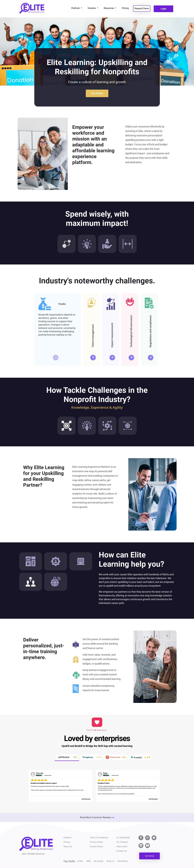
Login (163, 9)
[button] (28, 782)
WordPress (123, 861)
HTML (80, 861)
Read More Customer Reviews (97, 817)
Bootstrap (99, 861)
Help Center (122, 847)
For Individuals (123, 838)
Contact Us (122, 851)
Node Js (110, 861)
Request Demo (142, 8)
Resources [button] (109, 8)
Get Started (97, 93)
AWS (88, 861)
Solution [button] (92, 8)
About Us (68, 847)
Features (68, 838)
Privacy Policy (96, 842)
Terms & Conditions (99, 838)
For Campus (122, 842)
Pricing (125, 8)
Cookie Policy (96, 847)
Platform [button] (76, 8)
